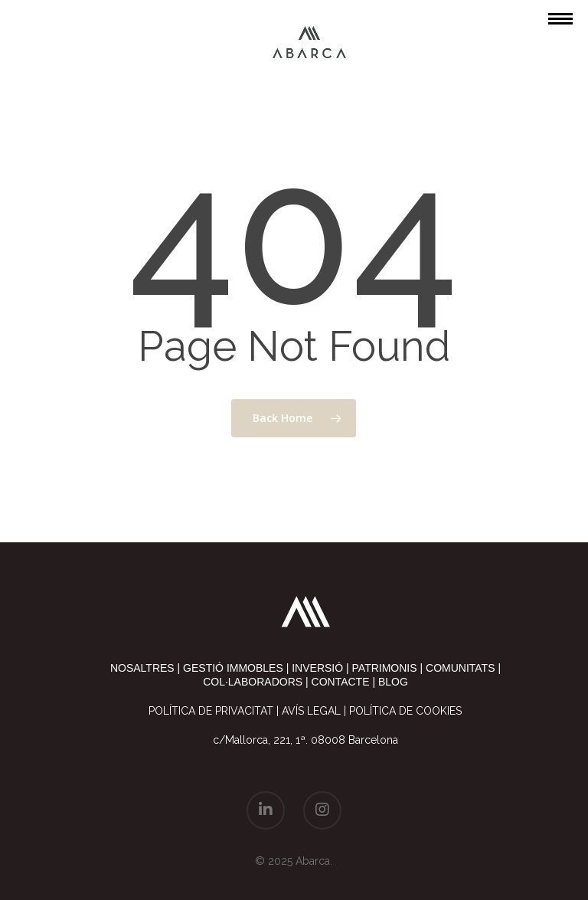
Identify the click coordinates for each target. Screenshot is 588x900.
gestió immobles (233, 668)
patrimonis (385, 668)
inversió (317, 668)
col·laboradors (253, 682)
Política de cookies (405, 711)
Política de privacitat (211, 711)
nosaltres (142, 668)
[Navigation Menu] (560, 18)
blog (393, 682)
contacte (341, 682)
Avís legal (311, 711)
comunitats (460, 668)
